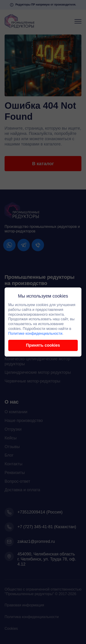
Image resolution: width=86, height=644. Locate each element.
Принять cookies (43, 345)
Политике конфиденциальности (35, 333)
